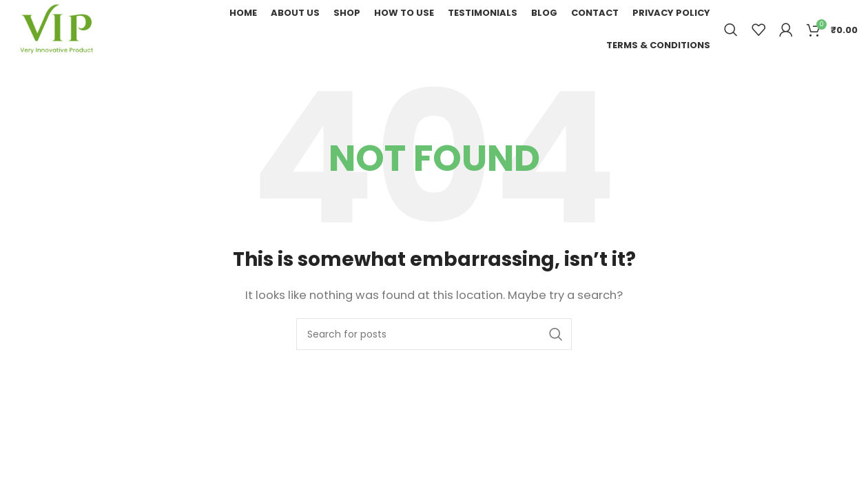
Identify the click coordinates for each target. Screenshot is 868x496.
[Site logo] (56, 29)
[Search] (731, 30)
